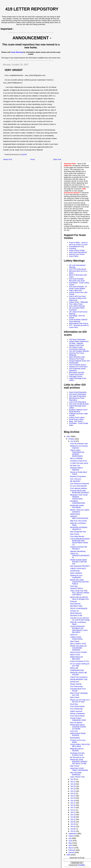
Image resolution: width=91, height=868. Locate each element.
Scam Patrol (74, 256)
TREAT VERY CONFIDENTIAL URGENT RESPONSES (77, 453)
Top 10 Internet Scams (78, 365)
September (73, 834)
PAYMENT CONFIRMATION (78, 502)
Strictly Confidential (77, 714)
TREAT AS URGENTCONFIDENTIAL (80, 556)
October (72, 439)
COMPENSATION (77, 670)
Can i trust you (76, 479)
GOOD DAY (75, 682)
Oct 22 (73, 793)
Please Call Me (76, 684)
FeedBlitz (82, 865)
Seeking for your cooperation (76, 576)
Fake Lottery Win (75, 290)
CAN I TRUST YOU (77, 777)
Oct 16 (73, 805)
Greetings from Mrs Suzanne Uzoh (77, 754)
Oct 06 (73, 822)
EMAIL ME (74, 668)
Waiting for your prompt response (79, 447)
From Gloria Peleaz (77, 706)
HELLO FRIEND (76, 458)
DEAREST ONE (76, 606)
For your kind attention (78, 486)
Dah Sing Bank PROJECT (80, 566)
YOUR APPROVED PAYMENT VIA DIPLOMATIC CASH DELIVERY (79, 629)
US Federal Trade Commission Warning (77, 348)
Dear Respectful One (78, 532)
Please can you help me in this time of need (80, 701)
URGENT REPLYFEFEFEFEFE (79, 517)
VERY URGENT (76, 573)
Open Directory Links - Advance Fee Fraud (77, 358)
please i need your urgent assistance (80, 511)
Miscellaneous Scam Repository (77, 399)
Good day (74, 586)
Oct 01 (73, 831)
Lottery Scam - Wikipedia (78, 302)
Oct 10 (73, 815)
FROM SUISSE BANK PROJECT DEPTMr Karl (78, 562)
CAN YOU (74, 731)
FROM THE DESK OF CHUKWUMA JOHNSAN (78, 648)
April (71, 845)
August (71, 836)
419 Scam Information (77, 339)
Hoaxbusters (74, 363)
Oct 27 (73, 782)
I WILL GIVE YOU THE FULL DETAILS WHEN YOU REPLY (80, 593)
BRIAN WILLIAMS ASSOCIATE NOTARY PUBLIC (80, 582)
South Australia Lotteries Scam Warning (78, 321)
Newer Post (8, 159)
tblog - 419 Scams (76, 421)
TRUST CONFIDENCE (79, 608)
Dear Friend (75, 534)
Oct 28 (73, 779)
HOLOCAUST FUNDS (78, 652)
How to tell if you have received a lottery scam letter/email (78, 298)
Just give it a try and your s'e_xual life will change (80, 619)
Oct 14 (73, 808)
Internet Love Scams (77, 254)
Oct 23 (73, 791)
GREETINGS (75, 514)
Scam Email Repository (78, 392)
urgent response (76, 711)
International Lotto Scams (79, 323)
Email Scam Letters (76, 419)
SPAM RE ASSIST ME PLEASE (79, 674)
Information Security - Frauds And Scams (77, 373)
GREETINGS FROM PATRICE (78, 734)
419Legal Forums (76, 376)
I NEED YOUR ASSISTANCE (76, 638)
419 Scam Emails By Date (79, 404)
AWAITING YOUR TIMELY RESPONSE (79, 769)
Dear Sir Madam (76, 723)
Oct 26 (73, 784)
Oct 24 (73, 789)
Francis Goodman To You (80, 661)
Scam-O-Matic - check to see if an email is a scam (78, 244)
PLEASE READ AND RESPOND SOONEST (80, 492)
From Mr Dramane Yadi (79, 444)
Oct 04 (73, 824)
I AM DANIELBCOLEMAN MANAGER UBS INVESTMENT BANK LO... (80, 542)
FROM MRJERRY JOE (79, 679)
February (72, 850)
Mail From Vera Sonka (78, 521)
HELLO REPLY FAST (78, 644)
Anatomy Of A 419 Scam (78, 367)
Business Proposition (78, 476)
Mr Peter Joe (75, 466)
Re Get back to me (77, 757)
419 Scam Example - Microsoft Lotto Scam (77, 280)
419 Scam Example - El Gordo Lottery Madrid (78, 288)
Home (33, 159)
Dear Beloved (75, 604)
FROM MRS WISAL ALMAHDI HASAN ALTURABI (78, 727)
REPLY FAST (75, 655)
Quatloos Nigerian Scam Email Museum (78, 411)
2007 (69, 436)
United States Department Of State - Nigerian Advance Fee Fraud (79, 343)
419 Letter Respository (78, 396)
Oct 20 (73, 798)
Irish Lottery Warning (77, 306)
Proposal (73, 601)
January (72, 852)
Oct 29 (73, 441)
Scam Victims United (77, 250)
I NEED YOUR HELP (78, 569)
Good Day (74, 704)
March (71, 848)
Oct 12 (73, 810)
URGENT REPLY (77, 588)
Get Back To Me (76, 615)
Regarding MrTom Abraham (77, 750)
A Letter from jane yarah (79, 463)
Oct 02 (73, 829)
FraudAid (73, 248)
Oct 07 (73, 819)
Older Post (57, 159)
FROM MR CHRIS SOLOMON (77, 506)
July (70, 838)
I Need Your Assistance (79, 677)
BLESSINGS (75, 738)
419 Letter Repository (32, 9)
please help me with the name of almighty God (79, 598)
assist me (74, 635)
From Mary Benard (77, 536)
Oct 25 (73, 786)
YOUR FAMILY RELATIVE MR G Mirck (80, 745)
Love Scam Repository (78, 402)
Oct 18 (73, 801)
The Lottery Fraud (76, 304)
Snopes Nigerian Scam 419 (79, 361)
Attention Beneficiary (78, 551)
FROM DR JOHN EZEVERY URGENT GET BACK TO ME (79, 762)
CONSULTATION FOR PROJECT (79, 548)
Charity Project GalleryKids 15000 (78, 719)
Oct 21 (73, 796)
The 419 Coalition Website (79, 351)
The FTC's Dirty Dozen (78, 269)
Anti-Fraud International (78, 252)
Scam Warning (17, 52)
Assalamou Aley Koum (79, 461)
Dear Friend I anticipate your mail (79, 694)
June (71, 841)
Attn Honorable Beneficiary (76, 774)
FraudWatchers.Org (76, 246)
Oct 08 (73, 817)
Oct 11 (73, 812)
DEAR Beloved (76, 613)
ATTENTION (75, 571)
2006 (69, 855)
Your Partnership (76, 686)
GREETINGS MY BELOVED (77, 658)
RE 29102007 (75, 481)
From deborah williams (79, 488)
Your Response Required (80, 484)
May (70, 843)
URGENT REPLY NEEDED (77, 469)
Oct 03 (73, 826)
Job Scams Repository (78, 394)
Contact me (74, 611)
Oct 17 (73, 803)
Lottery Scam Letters (77, 417)
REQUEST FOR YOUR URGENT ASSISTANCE (79, 497)
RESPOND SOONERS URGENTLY (79, 528)
